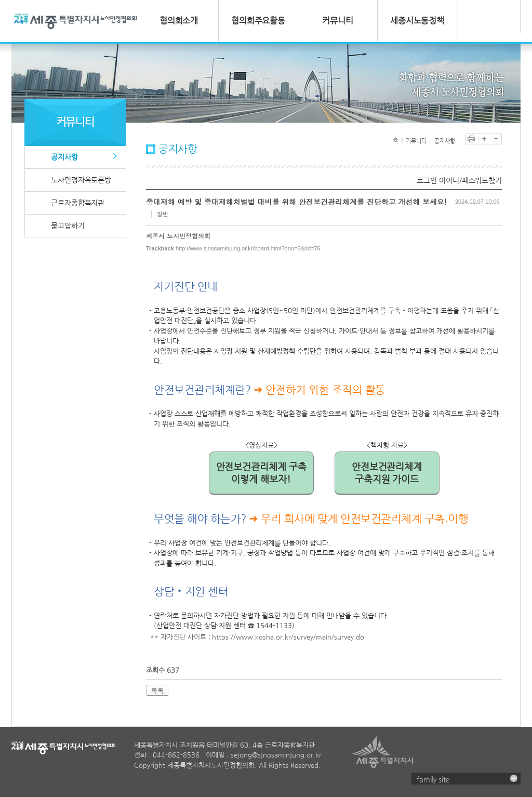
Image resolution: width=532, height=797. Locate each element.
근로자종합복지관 (78, 203)
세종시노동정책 (417, 21)
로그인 (427, 180)
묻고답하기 (68, 225)
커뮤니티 (338, 21)
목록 (157, 690)
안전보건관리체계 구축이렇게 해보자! (261, 473)
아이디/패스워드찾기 (470, 180)
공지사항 (64, 157)
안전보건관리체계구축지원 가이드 (387, 473)
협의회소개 (179, 21)
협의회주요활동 (258, 21)
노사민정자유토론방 (81, 180)
